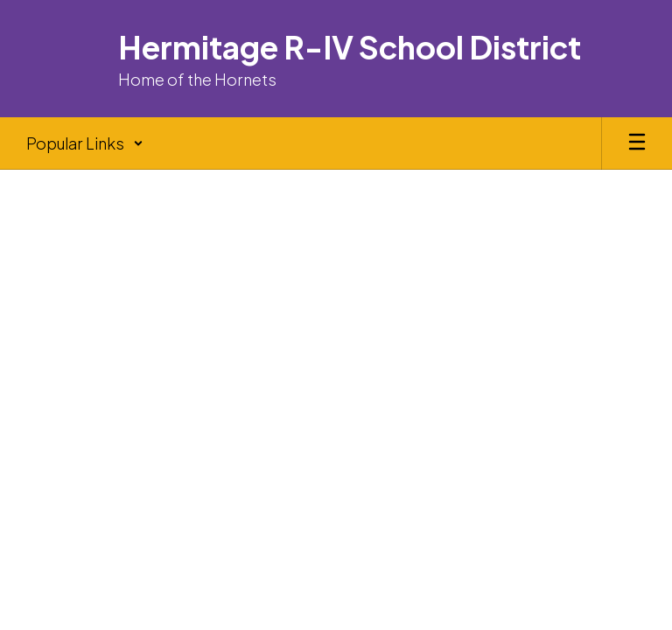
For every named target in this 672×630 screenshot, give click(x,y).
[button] (85, 143)
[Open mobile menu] (637, 143)
